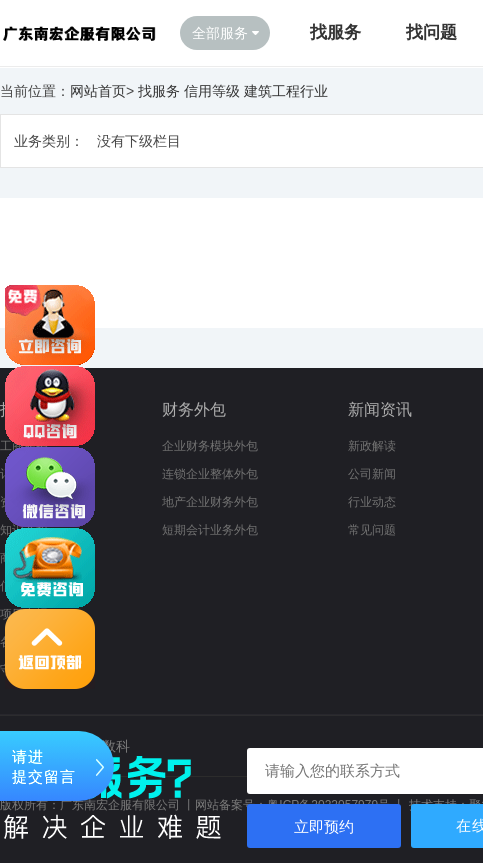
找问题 (431, 32)
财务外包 (194, 409)
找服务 (335, 32)
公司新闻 (372, 474)
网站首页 (98, 91)
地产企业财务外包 (210, 502)
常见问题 (372, 530)
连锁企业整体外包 (210, 474)
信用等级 (212, 91)
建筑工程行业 (286, 91)
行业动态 (372, 502)
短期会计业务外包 (210, 530)
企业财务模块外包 (210, 446)
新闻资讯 (380, 409)
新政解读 (372, 446)
